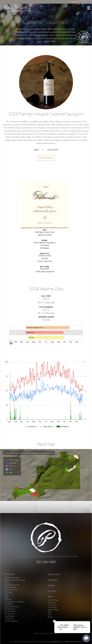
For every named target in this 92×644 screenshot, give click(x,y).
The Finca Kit (10, 614)
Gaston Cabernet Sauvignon (15, 580)
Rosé (7, 597)
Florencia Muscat (11, 590)
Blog (50, 612)
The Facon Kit (10, 609)
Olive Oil (8, 599)
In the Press (52, 607)
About (51, 597)
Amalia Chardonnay (12, 585)
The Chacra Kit (10, 611)
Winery (51, 585)
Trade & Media (53, 610)
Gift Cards (8, 592)
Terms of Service (71, 642)
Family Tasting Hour (12, 607)
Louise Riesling (10, 587)
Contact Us (52, 605)
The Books (9, 604)
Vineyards (53, 580)
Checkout (84, 2)
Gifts (6, 595)
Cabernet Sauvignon (12, 578)
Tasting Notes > (46, 158)
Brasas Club (54, 574)
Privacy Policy (56, 642)
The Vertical (9, 619)
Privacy (50, 617)
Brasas (7, 582)
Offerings (10, 574)
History (52, 591)
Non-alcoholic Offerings (14, 602)
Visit (49, 615)
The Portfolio (10, 616)
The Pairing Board (11, 621)
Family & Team (53, 600)
